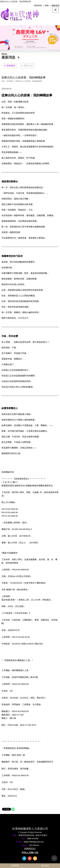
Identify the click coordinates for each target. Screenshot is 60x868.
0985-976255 (33, 839)
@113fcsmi (34, 845)
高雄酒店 (11, 66)
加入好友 (45, 866)
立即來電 (15, 866)
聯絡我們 (55, 5)
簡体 (47, 5)
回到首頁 (38, 5)
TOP (54, 858)
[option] (30, 38)
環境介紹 (28, 66)
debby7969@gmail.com (34, 842)
